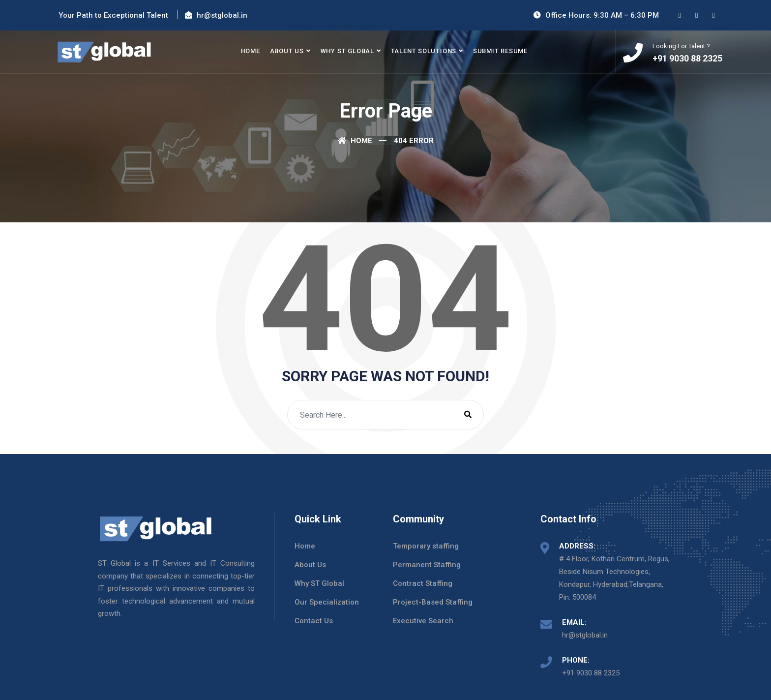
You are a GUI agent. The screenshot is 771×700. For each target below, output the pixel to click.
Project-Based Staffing (433, 602)
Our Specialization (327, 602)
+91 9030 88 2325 (591, 673)
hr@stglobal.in (585, 635)
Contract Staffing (423, 583)
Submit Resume (500, 51)
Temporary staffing (426, 546)
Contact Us (314, 621)
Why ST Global (347, 51)
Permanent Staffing (427, 565)
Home (251, 51)
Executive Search (423, 621)
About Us (287, 51)
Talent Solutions (424, 51)
